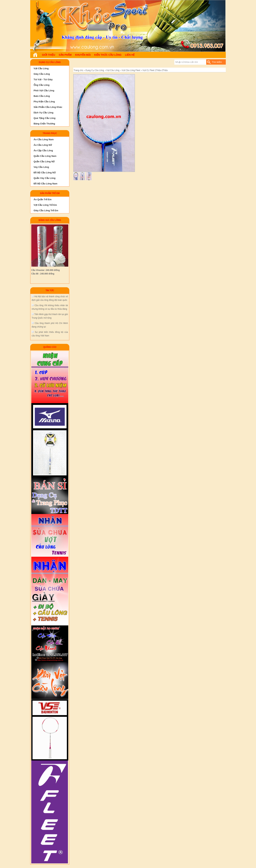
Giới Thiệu (49, 55)
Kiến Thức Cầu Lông (108, 55)
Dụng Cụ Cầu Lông (95, 70)
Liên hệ (130, 55)
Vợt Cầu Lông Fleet (131, 70)
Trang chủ (78, 70)
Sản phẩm (65, 55)
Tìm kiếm (217, 62)
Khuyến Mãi (83, 55)
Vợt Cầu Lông (113, 70)
